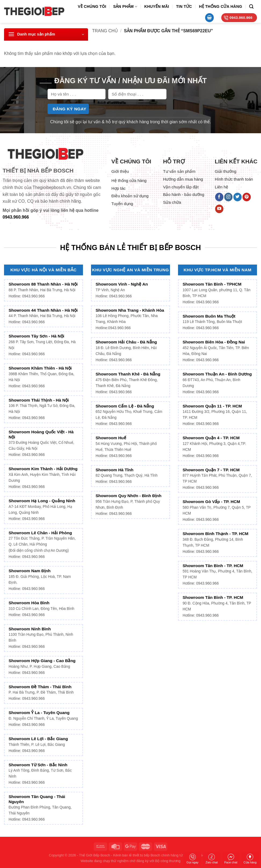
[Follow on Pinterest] (247, 197)
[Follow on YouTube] (219, 209)
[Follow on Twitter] (238, 197)
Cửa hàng (250, 859)
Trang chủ (105, 31)
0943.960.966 (16, 217)
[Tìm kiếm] (251, 7)
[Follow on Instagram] (228, 197)
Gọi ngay (192, 859)
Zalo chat (211, 859)
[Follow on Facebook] (219, 197)
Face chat (231, 859)
